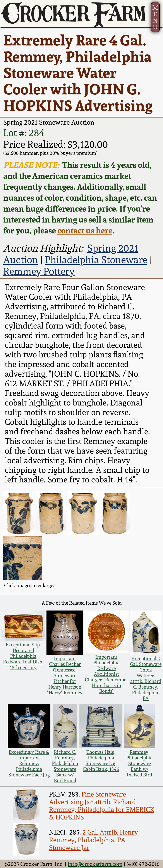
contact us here (85, 230)
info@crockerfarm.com (95, 864)
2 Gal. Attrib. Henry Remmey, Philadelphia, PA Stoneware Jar (94, 840)
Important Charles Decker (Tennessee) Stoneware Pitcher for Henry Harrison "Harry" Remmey (65, 675)
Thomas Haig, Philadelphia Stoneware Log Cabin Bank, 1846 (101, 760)
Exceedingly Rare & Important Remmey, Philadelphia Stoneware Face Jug (29, 763)
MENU (155, 17)
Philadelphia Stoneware (96, 260)
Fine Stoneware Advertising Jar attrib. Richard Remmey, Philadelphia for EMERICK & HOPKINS (102, 806)
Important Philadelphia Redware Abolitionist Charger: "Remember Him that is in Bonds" (106, 674)
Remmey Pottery (39, 271)
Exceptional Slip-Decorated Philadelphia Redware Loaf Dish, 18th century (23, 656)
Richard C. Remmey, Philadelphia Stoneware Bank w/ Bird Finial (65, 766)
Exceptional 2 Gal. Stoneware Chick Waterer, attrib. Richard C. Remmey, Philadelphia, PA (146, 678)
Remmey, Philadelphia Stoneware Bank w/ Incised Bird (139, 763)
